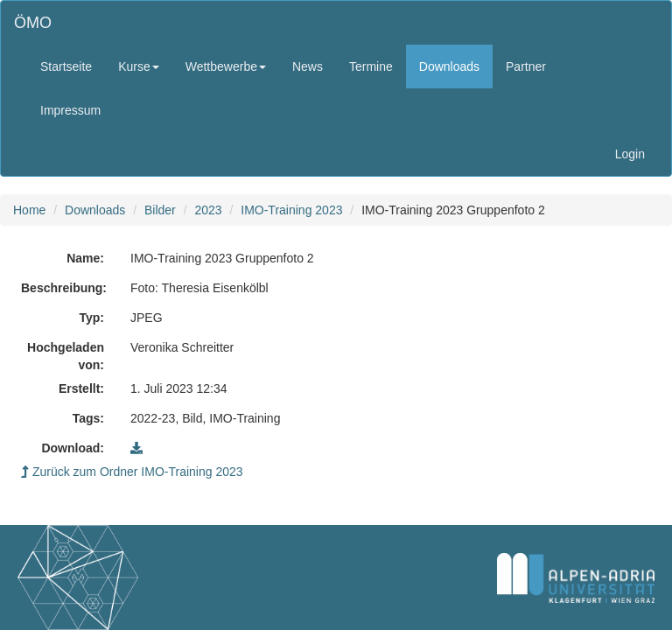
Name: (85, 258)
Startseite (66, 66)
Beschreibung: (64, 288)
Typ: (91, 318)
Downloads (449, 66)
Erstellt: (81, 388)
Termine (371, 66)
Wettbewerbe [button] (226, 66)
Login (630, 154)
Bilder (160, 210)
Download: (73, 448)
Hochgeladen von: (66, 356)
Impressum (70, 110)
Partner (526, 66)
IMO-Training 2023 (291, 210)
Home (29, 210)
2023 (208, 210)
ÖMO (33, 23)
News (308, 66)
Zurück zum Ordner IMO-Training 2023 (132, 472)
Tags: (88, 418)
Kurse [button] (139, 66)
